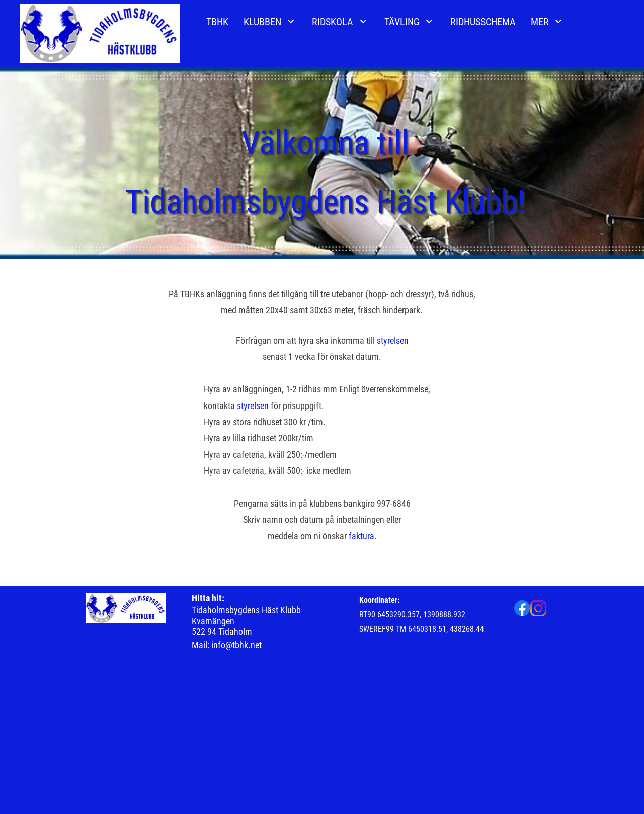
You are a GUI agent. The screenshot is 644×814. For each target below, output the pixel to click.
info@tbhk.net (236, 645)
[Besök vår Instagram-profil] (538, 608)
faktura (361, 536)
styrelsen (393, 340)
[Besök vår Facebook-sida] (522, 608)
